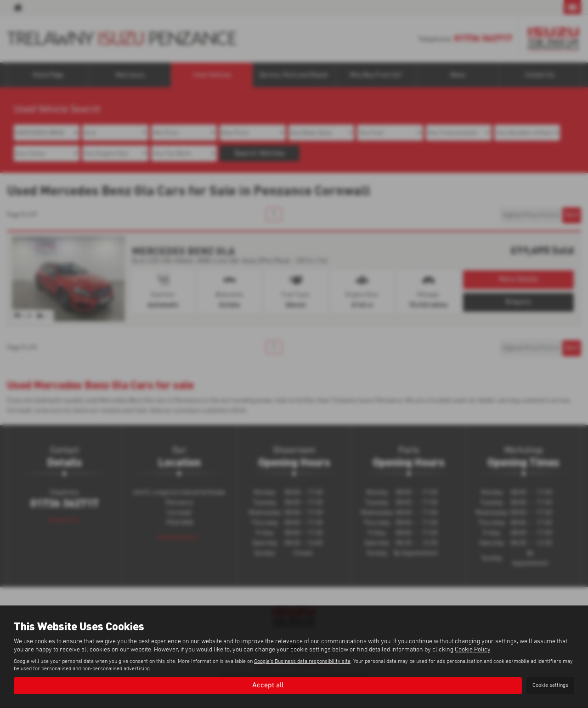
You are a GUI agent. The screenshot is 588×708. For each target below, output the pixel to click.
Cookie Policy (472, 650)
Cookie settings (550, 685)
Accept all (268, 685)
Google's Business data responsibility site (302, 662)
